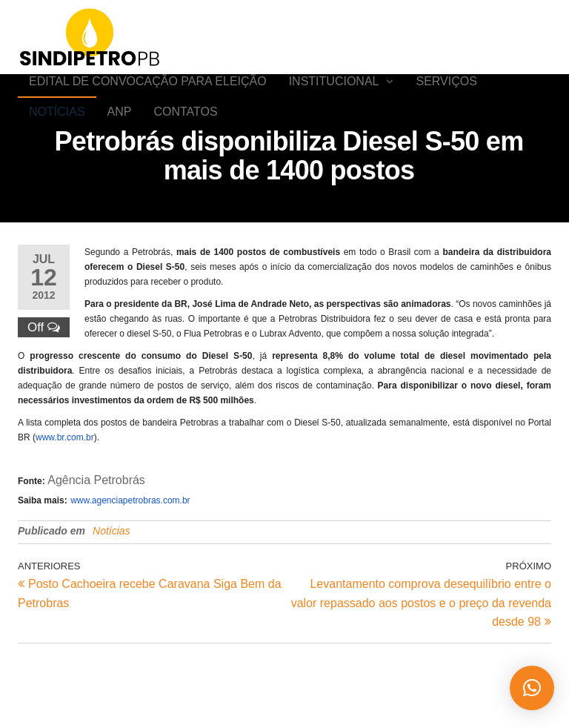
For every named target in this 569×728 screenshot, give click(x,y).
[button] (532, 688)
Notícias (57, 155)
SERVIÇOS (446, 96)
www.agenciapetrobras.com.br (130, 559)
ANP (120, 155)
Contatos (185, 155)
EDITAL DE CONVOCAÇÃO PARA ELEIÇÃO (148, 96)
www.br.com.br (65, 496)
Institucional (334, 96)
